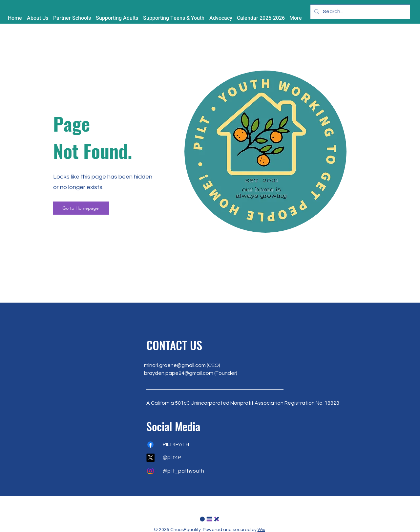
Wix (261, 530)
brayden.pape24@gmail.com (179, 373)
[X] (150, 458)
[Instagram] (150, 471)
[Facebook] (150, 445)
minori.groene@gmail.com (175, 365)
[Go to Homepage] (81, 208)
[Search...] (359, 12)
